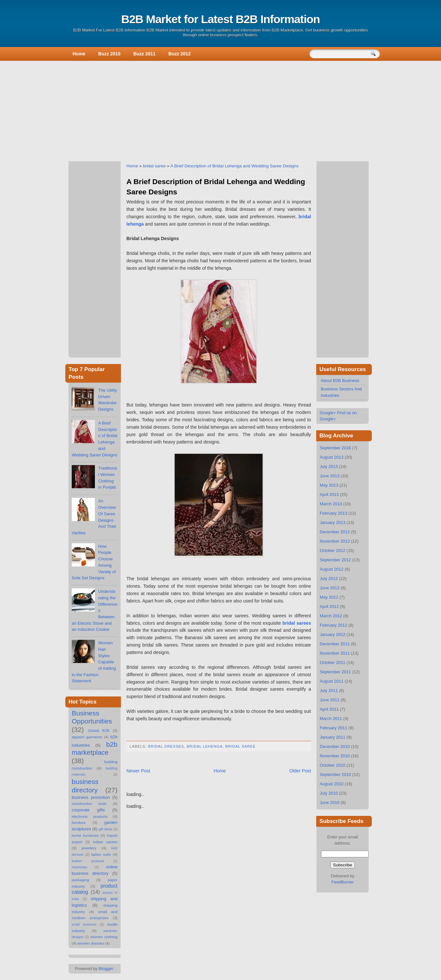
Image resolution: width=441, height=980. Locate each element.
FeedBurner (342, 882)
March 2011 (331, 719)
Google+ (328, 413)
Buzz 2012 (180, 54)
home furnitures (85, 835)
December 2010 (335, 747)
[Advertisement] (220, 110)
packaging (80, 880)
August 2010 (332, 784)
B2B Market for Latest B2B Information (221, 19)
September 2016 (335, 448)
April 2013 (329, 495)
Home (79, 54)
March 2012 (331, 616)
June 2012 (330, 588)
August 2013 (332, 457)
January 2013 (333, 523)
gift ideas (106, 829)
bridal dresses (166, 746)
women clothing (104, 937)
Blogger (106, 969)
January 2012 (333, 635)
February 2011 (333, 728)
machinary (80, 867)
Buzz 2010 (109, 54)
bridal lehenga (205, 746)
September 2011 (335, 672)
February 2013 (333, 513)
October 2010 (333, 765)
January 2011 (333, 737)
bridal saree (154, 166)
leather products (88, 861)
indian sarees (105, 842)
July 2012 (329, 579)
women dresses (91, 943)
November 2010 (335, 756)
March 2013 (331, 504)
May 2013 (329, 485)
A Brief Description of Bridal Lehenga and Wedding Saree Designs (234, 166)
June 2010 (330, 803)
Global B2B (99, 731)
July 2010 (329, 793)
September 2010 (335, 775)
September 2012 (335, 560)
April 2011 (329, 709)
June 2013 (330, 476)
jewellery (89, 848)
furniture (79, 823)
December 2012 (335, 532)
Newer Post (138, 771)
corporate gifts (88, 810)
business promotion (91, 797)
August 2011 (332, 681)
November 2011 (335, 653)
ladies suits (101, 854)
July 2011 (329, 691)
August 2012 (332, 569)
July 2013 (329, 467)
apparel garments (87, 737)
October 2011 (333, 663)
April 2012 (329, 607)
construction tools (89, 804)
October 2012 (333, 551)
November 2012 (335, 541)
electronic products (90, 817)
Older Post (300, 771)
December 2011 (335, 644)
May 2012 (329, 597)
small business (84, 924)
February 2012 (333, 625)
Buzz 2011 (144, 54)
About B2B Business (340, 381)
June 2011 (330, 700)
